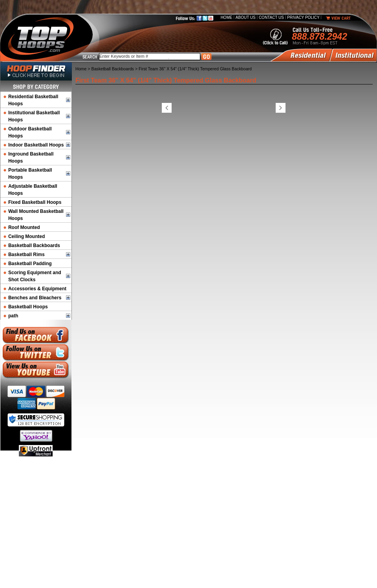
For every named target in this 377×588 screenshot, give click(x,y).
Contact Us (271, 17)
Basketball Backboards (34, 245)
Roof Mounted (24, 227)
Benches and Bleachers (35, 298)
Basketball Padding (30, 264)
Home (227, 17)
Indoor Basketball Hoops (36, 145)
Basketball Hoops (28, 307)
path (13, 316)
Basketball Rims (27, 255)
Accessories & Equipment (37, 289)
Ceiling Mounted (27, 236)
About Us (246, 17)
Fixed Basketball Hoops (35, 202)
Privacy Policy (303, 17)
